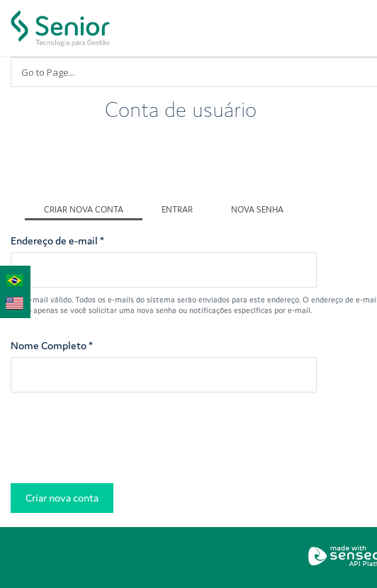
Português (15, 278)
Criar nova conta (93, 208)
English (15, 301)
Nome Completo (52, 345)
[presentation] (118, 441)
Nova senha (257, 209)
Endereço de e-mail (57, 241)
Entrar (177, 209)
